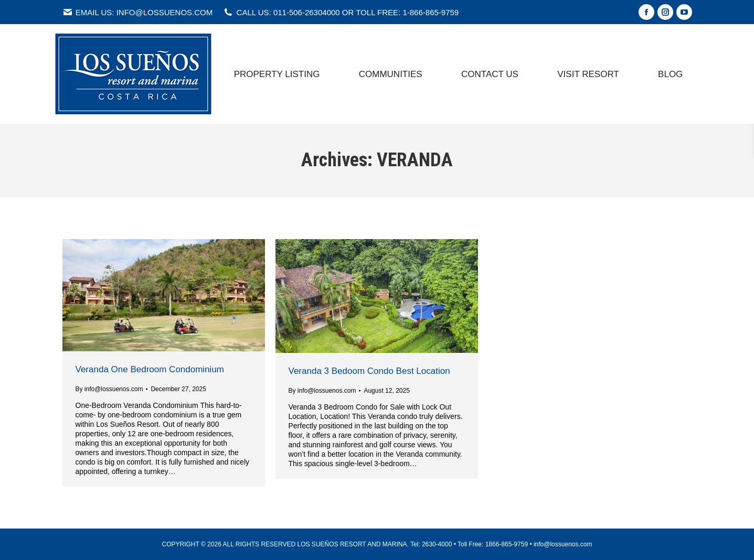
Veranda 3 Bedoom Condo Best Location (369, 371)
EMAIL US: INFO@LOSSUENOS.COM (138, 12)
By (109, 389)
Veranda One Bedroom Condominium (150, 369)
